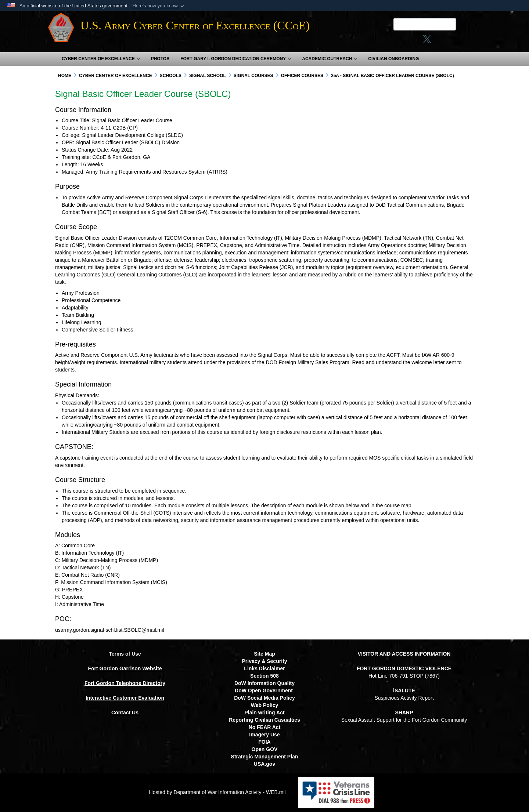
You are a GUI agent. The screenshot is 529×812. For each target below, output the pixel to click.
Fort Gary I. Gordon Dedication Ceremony (236, 59)
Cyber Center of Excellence (101, 59)
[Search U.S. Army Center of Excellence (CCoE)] (413, 24)
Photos (160, 59)
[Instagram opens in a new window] (402, 41)
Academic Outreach (330, 59)
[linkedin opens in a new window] (429, 41)
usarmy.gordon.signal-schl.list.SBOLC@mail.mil (109, 630)
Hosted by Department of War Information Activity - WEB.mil (217, 792)
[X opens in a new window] (416, 41)
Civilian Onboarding (393, 59)
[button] (159, 6)
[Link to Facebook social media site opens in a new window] (388, 41)
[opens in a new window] (444, 41)
